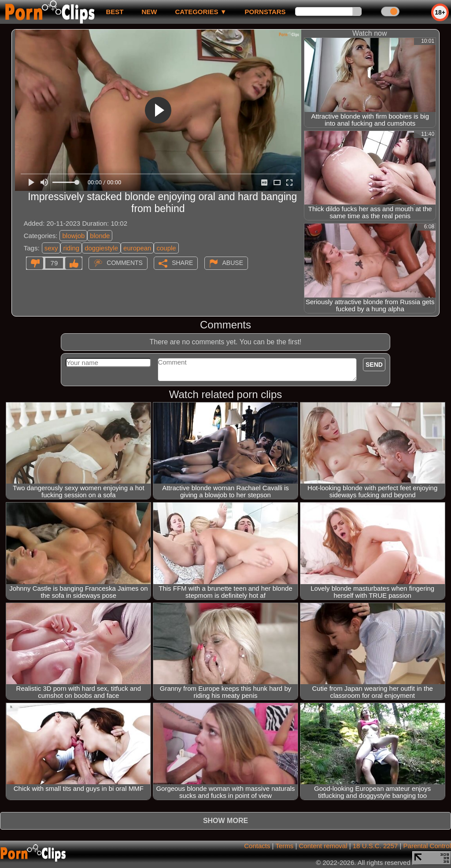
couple (166, 248)
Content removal (323, 846)
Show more (225, 821)
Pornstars (265, 12)
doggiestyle (101, 248)
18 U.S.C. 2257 (375, 846)
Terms (284, 846)
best (115, 12)
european (137, 248)
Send (374, 365)
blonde (100, 236)
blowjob (73, 236)
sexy (51, 248)
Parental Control (427, 846)
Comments (125, 263)
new (149, 12)
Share (182, 263)
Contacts (257, 846)
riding (71, 248)
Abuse (233, 263)
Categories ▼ (201, 12)
